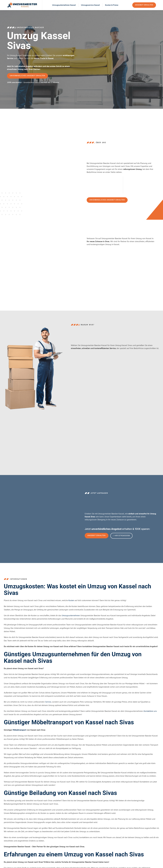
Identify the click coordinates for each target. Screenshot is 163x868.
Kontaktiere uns (150, 718)
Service (48, 708)
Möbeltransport (19, 737)
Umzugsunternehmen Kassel (64, 5)
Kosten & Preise (112, 5)
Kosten (71, 607)
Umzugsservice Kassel (90, 5)
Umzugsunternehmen (71, 622)
